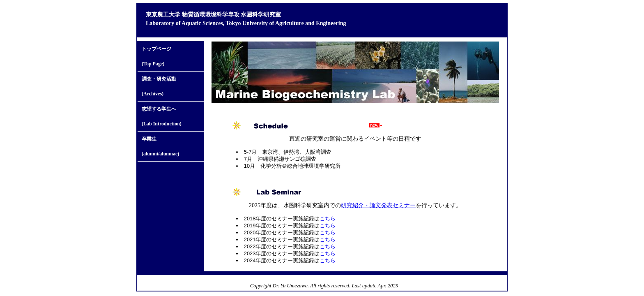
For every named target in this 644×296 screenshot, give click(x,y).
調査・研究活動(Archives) (159, 86)
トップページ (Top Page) (156, 56)
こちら (328, 219)
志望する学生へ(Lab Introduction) (162, 116)
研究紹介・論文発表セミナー (378, 205)
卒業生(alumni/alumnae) (160, 146)
